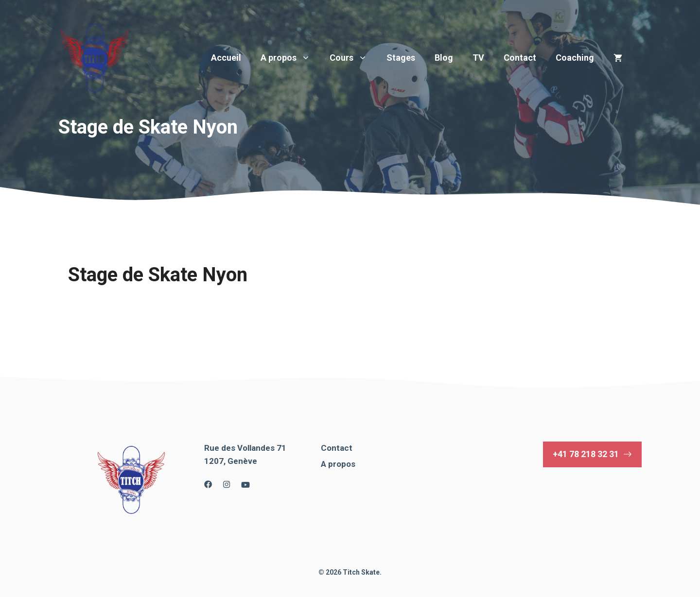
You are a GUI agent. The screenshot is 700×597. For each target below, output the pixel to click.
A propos (290, 58)
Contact (520, 58)
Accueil (226, 58)
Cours (353, 58)
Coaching (575, 58)
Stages (401, 58)
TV (478, 58)
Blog (444, 58)
